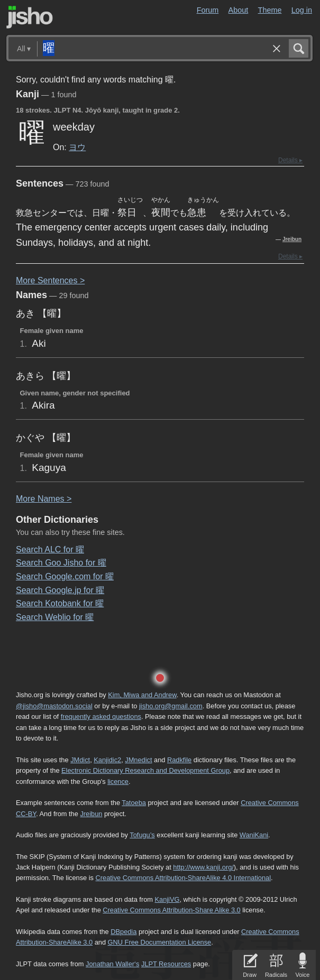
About (239, 10)
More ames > (44, 499)
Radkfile (179, 760)
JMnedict (138, 760)
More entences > (50, 280)
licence (118, 782)
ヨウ (77, 147)
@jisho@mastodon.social (54, 706)
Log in (302, 10)
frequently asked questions (101, 716)
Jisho (30, 17)
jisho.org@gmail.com (171, 706)
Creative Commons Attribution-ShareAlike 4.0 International (183, 878)
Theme (270, 10)
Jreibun (292, 239)
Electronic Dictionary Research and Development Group (145, 770)
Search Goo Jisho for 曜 (61, 563)
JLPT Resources (166, 964)
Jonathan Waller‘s (112, 964)
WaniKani (254, 835)
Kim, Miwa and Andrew (142, 695)
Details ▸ (290, 160)
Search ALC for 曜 (50, 549)
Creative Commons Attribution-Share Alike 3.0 (171, 910)
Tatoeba (134, 803)
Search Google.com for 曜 (65, 576)
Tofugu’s (142, 835)
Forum (208, 10)
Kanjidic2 (107, 760)
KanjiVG (167, 899)
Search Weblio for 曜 (55, 617)
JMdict (80, 760)
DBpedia (124, 932)
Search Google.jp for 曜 (60, 590)
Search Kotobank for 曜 (60, 603)
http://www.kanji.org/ (203, 867)
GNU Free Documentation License (160, 942)
